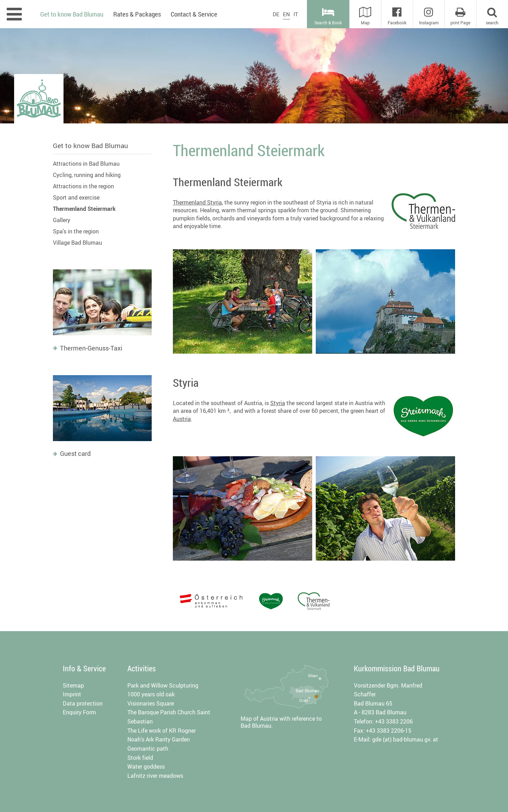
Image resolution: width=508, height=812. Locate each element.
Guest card (75, 453)
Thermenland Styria (197, 202)
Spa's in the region (76, 231)
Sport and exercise (76, 197)
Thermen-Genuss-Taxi (91, 348)
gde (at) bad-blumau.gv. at (405, 739)
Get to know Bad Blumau (90, 146)
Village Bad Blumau (77, 243)
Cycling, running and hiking (87, 175)
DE (276, 14)
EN (286, 14)
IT (296, 14)
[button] (492, 14)
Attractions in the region (83, 186)
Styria (278, 403)
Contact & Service (194, 14)
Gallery (62, 220)
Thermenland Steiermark (84, 209)
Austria (182, 419)
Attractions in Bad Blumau (86, 164)
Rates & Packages (137, 14)
